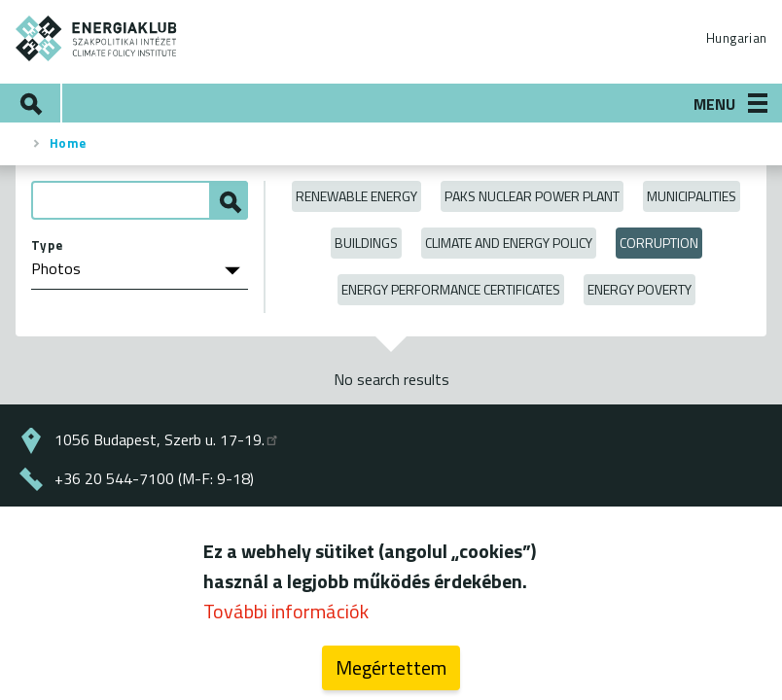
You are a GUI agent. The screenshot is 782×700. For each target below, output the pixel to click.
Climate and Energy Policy (509, 243)
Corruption (659, 243)
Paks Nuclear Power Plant (532, 196)
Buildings (366, 243)
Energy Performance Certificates (451, 289)
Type (47, 245)
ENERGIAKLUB (97, 38)
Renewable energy (356, 196)
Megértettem (391, 667)
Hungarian (736, 38)
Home (68, 143)
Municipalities (692, 196)
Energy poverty (640, 289)
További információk (286, 611)
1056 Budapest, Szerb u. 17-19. (167, 439)
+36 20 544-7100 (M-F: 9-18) (154, 478)
